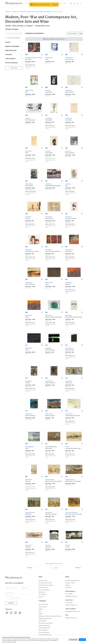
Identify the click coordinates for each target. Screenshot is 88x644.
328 (66, 509)
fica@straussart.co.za (71, 618)
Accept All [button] (82, 640)
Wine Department (43, 630)
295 (66, 148)
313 (66, 345)
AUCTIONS (28, 3)
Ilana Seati (48, 90)
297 (46, 181)
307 (66, 279)
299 (26, 214)
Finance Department (44, 632)
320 (26, 444)
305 (26, 279)
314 (26, 378)
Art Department (42, 621)
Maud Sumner (29, 480)
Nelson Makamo (29, 184)
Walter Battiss (49, 315)
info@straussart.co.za (71, 596)
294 (46, 148)
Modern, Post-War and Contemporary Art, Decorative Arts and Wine (32, 12)
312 (46, 345)
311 (26, 345)
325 (66, 477)
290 (26, 115)
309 (46, 312)
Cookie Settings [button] (73, 640)
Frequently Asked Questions (73, 580)
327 (46, 509)
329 (26, 542)
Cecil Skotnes (68, 118)
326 (26, 509)
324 (46, 477)
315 (46, 378)
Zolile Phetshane (69, 348)
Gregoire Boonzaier (50, 480)
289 (66, 87)
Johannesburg (70, 591)
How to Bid (68, 587)
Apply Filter (14, 68)
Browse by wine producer (45, 583)
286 (66, 55)
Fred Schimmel (49, 381)
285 (46, 55)
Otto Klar (67, 447)
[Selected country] (7, 598)
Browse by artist (43, 580)
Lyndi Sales (68, 184)
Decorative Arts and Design (46, 623)
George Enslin (49, 512)
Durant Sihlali (28, 545)
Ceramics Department (44, 628)
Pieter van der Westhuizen (71, 512)
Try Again (55, 4)
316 (66, 378)
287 (26, 87)
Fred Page (48, 545)
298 (66, 181)
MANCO (41, 614)
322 (66, 444)
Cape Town (69, 600)
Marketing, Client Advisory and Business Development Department (56, 616)
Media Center (42, 592)
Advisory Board (43, 607)
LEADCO (41, 609)
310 (66, 312)
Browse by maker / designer (46, 585)
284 (26, 55)
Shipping (68, 585)
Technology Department (45, 635)
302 (26, 247)
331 (66, 542)
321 (46, 444)
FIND (65, 3)
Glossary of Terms (70, 583)
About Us (41, 597)
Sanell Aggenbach (30, 447)
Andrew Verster (49, 58)
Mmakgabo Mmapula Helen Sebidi (33, 58)
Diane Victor (48, 151)
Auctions (8, 12)
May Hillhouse (29, 381)
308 (26, 312)
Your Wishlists (42, 594)
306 (46, 279)
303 (46, 247)
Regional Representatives (45, 618)
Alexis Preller (28, 151)
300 (46, 214)
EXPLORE (58, 3)
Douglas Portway (29, 90)
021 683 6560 (69, 603)
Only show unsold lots (14, 38)
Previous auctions (43, 587)
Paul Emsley (28, 217)
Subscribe (11, 603)
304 (66, 247)
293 (26, 148)
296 (26, 181)
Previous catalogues (44, 590)
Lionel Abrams (49, 217)
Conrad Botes (49, 184)
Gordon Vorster (49, 414)
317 (26, 411)
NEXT (56, 568)
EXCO (40, 611)
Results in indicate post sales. (54, 564)
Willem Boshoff (49, 282)
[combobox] (7, 587)
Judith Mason (69, 90)
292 (66, 115)
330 (46, 542)
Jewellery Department (44, 625)
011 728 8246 (69, 594)
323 (26, 477)
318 (46, 411)
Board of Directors (43, 604)
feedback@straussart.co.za (73, 611)
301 (66, 214)
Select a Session (73, 33)
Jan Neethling (49, 118)
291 (46, 115)
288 (46, 87)
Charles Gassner (69, 250)
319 (66, 411)
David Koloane (69, 282)
